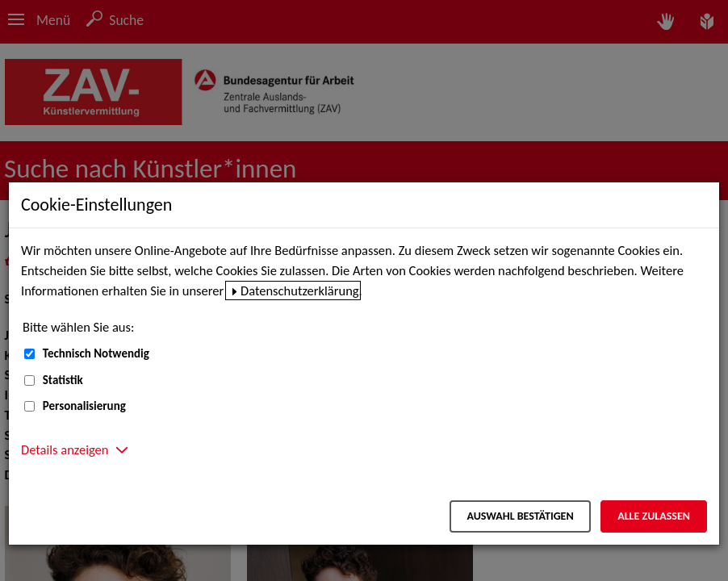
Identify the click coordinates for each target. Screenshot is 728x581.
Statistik (63, 380)
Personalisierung (84, 406)
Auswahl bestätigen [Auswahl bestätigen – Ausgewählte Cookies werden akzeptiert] (520, 516)
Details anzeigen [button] (65, 449)
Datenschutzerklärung (300, 290)
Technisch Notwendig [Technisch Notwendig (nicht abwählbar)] (96, 353)
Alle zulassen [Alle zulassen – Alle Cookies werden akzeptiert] (654, 516)
